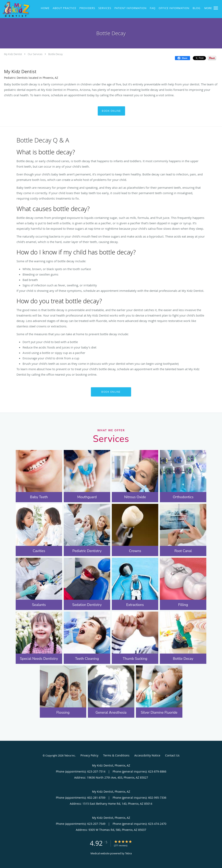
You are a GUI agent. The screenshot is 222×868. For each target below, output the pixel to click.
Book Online (111, 111)
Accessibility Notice (147, 755)
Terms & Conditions (116, 755)
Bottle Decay (55, 54)
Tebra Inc (70, 755)
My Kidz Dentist (13, 54)
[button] (216, 8)
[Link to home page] (15, 9)
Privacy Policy (89, 755)
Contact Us (172, 755)
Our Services (35, 54)
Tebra (128, 853)
